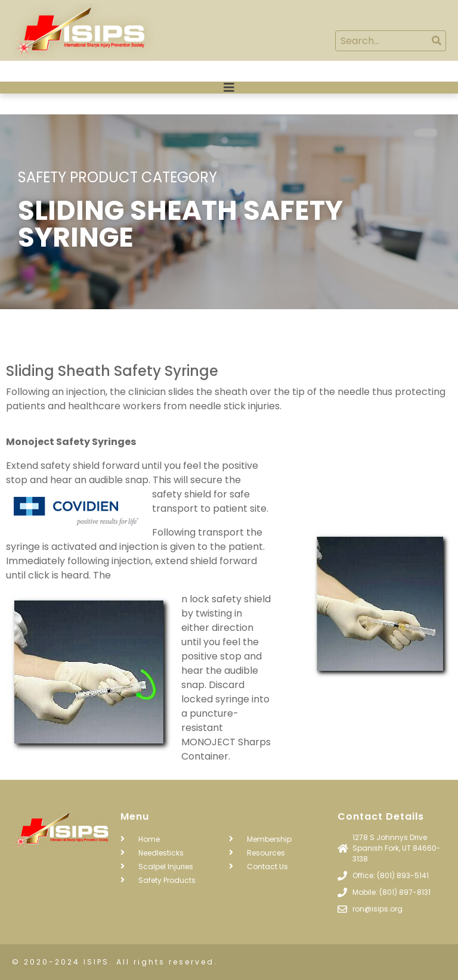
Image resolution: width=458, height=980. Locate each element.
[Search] (436, 41)
